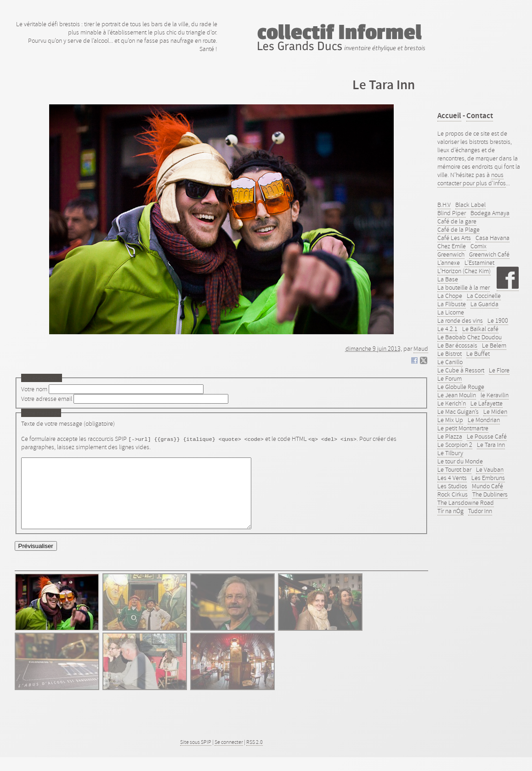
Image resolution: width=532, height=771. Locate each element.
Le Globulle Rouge (461, 387)
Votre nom (34, 389)
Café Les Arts (454, 238)
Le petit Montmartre (463, 428)
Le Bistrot (450, 354)
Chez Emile (452, 246)
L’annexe (449, 263)
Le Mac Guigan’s (458, 411)
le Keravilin (495, 395)
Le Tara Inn (491, 445)
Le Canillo (450, 362)
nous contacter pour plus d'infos (472, 179)
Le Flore (499, 370)
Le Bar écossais (457, 345)
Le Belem (494, 345)
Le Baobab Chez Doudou (470, 337)
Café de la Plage (458, 229)
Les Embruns (488, 478)
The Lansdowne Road (466, 503)
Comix (478, 246)
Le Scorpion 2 (455, 445)
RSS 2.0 (255, 756)
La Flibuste (452, 304)
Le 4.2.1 (447, 329)
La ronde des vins (460, 320)
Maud (421, 348)
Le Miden (495, 411)
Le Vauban (490, 469)
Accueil (449, 116)
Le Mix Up (450, 420)
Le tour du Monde (460, 461)
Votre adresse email (47, 399)
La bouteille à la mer (464, 287)
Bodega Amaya (490, 213)
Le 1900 (498, 320)
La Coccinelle (484, 296)
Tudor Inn (480, 511)
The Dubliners (490, 494)
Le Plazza (450, 436)
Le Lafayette (487, 403)
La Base (448, 279)
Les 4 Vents (452, 478)
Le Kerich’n (452, 403)
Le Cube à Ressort (461, 370)
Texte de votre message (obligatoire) (68, 423)
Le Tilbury (450, 453)
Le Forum (450, 378)
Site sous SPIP (196, 756)
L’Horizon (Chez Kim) (464, 271)
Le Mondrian (484, 420)
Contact (480, 116)
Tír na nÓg (450, 511)
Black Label (470, 205)
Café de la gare (457, 221)
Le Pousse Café (487, 436)
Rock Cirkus (453, 494)
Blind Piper (452, 213)
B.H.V (444, 205)
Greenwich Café (489, 254)
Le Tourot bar (454, 469)
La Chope (450, 296)
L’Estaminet (479, 263)
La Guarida (484, 304)
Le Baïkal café (480, 329)
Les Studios (452, 486)
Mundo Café (487, 486)
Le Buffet (478, 354)
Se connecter (229, 756)
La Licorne (451, 312)
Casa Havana (492, 238)
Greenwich (451, 254)
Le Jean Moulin (457, 395)
